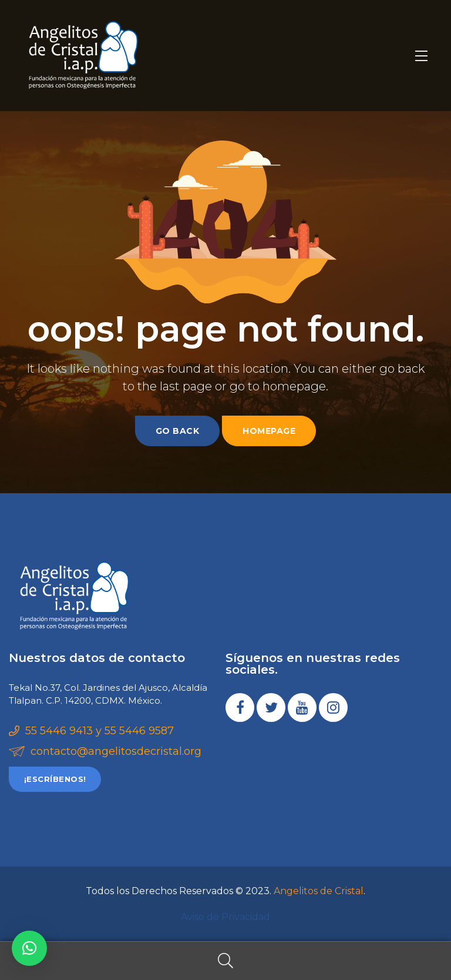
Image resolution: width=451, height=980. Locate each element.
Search (225, 961)
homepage (269, 431)
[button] (55, 779)
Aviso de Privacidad (225, 917)
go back (178, 431)
